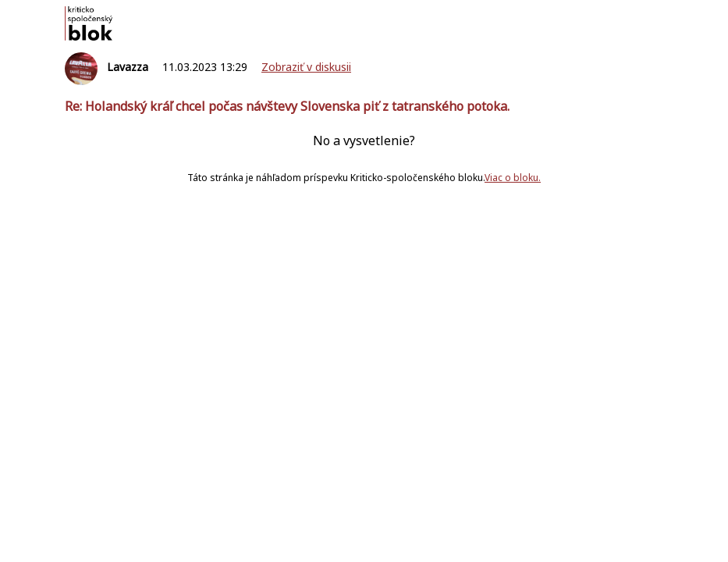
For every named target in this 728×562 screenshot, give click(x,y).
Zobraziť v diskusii (306, 67)
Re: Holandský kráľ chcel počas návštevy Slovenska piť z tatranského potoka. (287, 106)
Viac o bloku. (513, 178)
